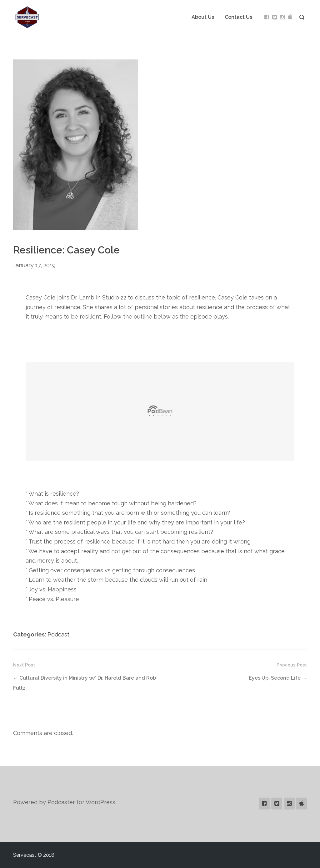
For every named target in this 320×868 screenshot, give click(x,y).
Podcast (58, 634)
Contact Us (238, 17)
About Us (203, 17)
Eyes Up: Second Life (275, 678)
